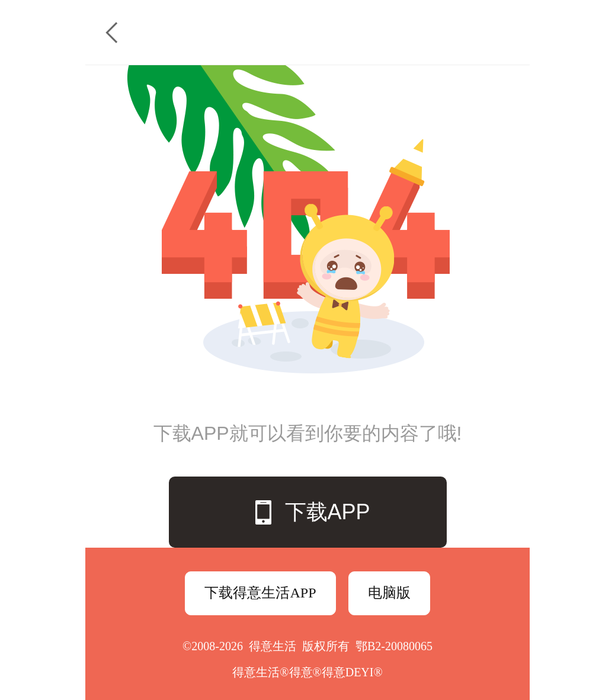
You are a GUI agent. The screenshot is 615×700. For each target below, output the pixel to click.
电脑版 (389, 593)
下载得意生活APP (260, 593)
